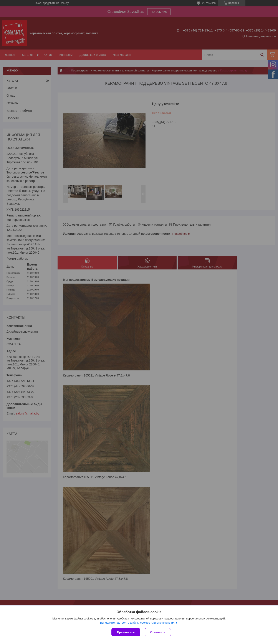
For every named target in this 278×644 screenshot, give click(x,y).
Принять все (126, 632)
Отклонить (158, 632)
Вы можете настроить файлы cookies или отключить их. (137, 623)
